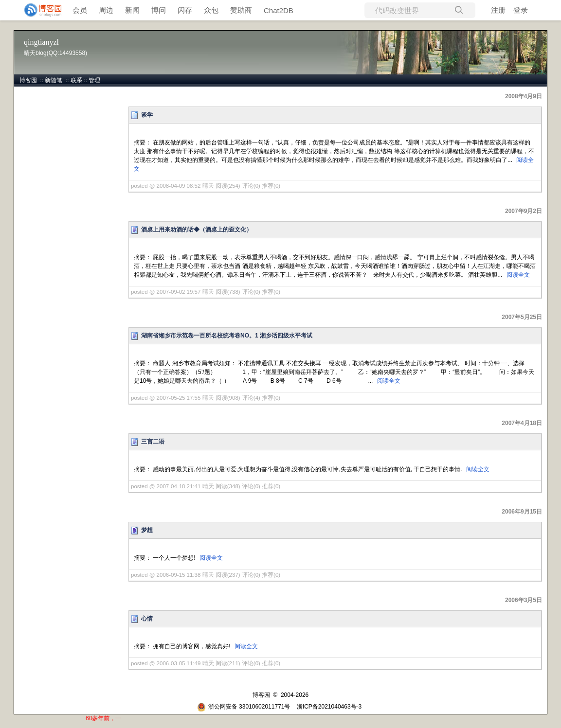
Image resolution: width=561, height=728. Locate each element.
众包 (211, 10)
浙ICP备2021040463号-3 (329, 707)
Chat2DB (279, 10)
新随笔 (54, 80)
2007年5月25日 (522, 317)
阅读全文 (518, 275)
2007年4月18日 (522, 423)
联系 (76, 80)
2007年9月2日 (524, 211)
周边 (106, 10)
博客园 (28, 80)
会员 (80, 10)
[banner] (39, 10)
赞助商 (241, 10)
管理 (94, 80)
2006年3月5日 (524, 600)
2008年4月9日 (524, 96)
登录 (521, 10)
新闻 (132, 10)
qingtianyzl (41, 42)
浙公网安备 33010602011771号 (244, 707)
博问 (159, 10)
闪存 (185, 10)
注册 (498, 10)
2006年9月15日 (522, 512)
